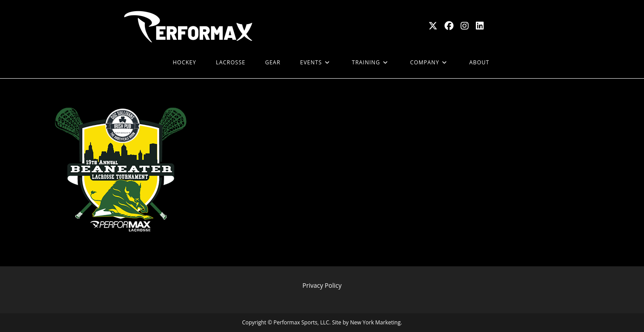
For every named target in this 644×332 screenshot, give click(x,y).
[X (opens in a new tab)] (433, 26)
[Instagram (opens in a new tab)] (465, 26)
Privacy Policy (322, 285)
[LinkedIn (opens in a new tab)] (480, 26)
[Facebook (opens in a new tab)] (449, 26)
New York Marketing (375, 322)
